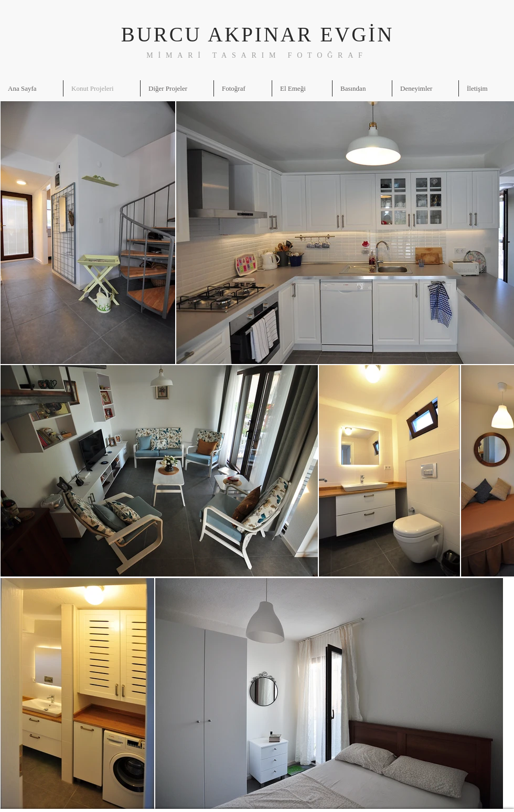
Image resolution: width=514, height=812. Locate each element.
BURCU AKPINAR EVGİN (258, 34)
